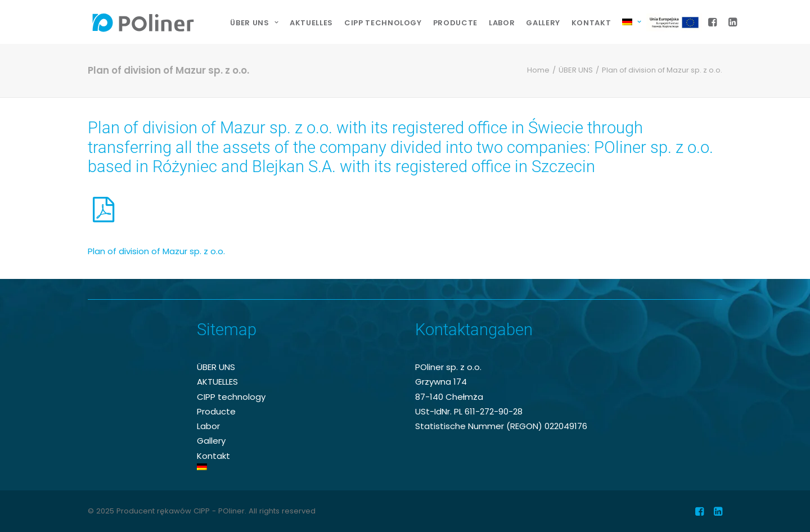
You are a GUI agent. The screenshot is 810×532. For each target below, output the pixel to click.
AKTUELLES (311, 23)
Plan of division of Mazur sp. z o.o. (156, 251)
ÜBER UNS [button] (254, 23)
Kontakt (591, 23)
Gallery (543, 23)
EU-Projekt (677, 23)
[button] (714, 22)
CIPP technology (383, 23)
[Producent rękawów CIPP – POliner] (143, 22)
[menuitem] (254, 23)
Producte (455, 23)
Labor (502, 23)
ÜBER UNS (576, 70)
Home (538, 70)
